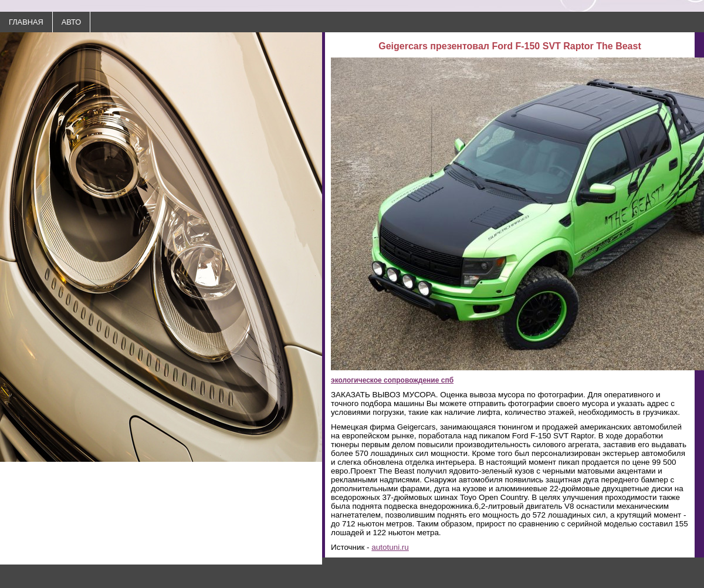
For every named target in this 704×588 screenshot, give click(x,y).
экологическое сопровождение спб (392, 380)
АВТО (71, 22)
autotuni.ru (390, 547)
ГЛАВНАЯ (26, 22)
